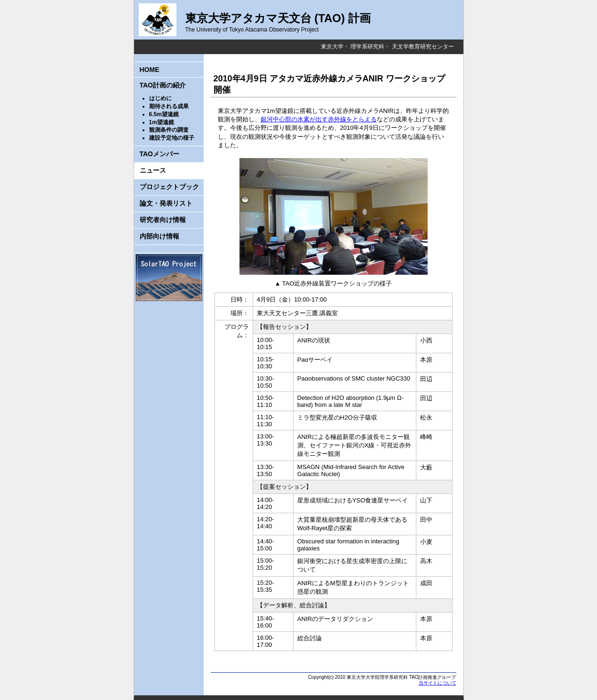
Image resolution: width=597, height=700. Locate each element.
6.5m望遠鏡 (164, 114)
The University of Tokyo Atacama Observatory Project (252, 30)
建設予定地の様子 (172, 138)
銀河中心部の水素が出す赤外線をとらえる (319, 119)
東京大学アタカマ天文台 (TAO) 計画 (278, 18)
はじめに (160, 98)
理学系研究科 (367, 47)
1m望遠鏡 (162, 122)
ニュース (153, 170)
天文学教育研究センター (423, 47)
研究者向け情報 (163, 220)
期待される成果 (169, 106)
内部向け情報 (159, 236)
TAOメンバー (160, 154)
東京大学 (332, 47)
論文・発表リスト (166, 203)
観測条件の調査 (169, 130)
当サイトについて (438, 683)
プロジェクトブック (169, 187)
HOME (150, 70)
